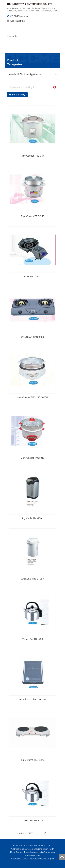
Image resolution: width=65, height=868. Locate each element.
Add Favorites (16, 21)
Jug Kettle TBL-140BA (32, 579)
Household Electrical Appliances (24, 74)
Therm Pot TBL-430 (33, 639)
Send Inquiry (17, 95)
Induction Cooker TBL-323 (32, 699)
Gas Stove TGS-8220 (32, 337)
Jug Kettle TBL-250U (32, 518)
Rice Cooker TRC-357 (32, 156)
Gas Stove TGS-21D (32, 277)
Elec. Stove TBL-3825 (32, 760)
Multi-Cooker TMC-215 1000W (32, 397)
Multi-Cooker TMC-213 (32, 458)
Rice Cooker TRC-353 (32, 216)
